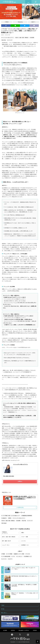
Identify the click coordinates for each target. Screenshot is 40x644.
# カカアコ (10, 559)
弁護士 (23, 533)
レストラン (24, 541)
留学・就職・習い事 (6, 541)
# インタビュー (19, 556)
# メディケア (10, 40)
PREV (7, 22)
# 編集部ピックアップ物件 (19, 554)
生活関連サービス (25, 545)
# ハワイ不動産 (9, 554)
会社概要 (5, 630)
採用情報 (13, 630)
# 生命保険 (32, 38)
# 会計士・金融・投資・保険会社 (22, 38)
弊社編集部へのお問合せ (24, 630)
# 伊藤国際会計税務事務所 (27, 516)
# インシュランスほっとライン (8, 38)
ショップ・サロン (6, 545)
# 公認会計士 (4, 518)
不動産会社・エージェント (5, 533)
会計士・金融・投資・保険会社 (9, 537)
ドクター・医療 (25, 537)
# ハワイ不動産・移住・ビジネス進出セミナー (11, 516)
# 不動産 (3, 554)
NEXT (33, 22)
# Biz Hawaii (4, 523)
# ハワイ (13, 556)
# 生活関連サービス (28, 556)
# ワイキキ (28, 554)
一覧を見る (20, 22)
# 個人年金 (4, 40)
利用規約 (35, 630)
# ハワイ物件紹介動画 (6, 556)
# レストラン (4, 559)
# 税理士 (10, 518)
